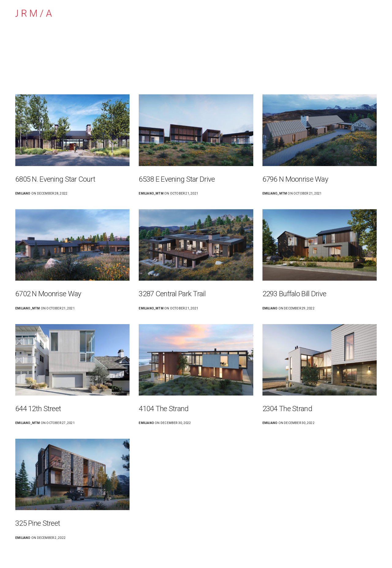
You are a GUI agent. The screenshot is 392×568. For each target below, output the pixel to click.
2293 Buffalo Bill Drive (294, 294)
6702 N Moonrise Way (48, 294)
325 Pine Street (38, 523)
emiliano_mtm (151, 193)
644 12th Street (38, 409)
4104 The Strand (164, 409)
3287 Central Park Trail (172, 294)
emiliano (23, 193)
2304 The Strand (287, 409)
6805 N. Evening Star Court (55, 179)
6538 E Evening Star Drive (177, 179)
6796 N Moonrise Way (295, 179)
